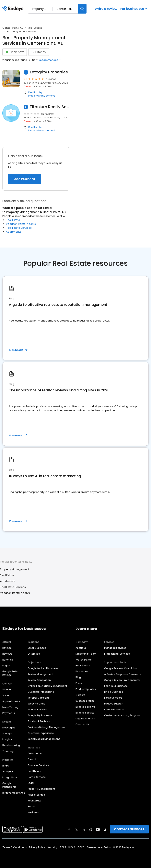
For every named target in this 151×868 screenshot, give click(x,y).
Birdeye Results (85, 713)
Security (52, 847)
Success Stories (85, 701)
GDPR (63, 847)
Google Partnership (9, 785)
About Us (81, 648)
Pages (6, 666)
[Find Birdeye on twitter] (76, 829)
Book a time (83, 666)
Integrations (10, 777)
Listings (7, 648)
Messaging (9, 728)
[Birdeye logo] (14, 9)
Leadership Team (86, 654)
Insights (7, 739)
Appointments (11, 701)
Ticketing (8, 751)
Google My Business (40, 715)
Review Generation (39, 680)
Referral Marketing (39, 698)
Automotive (35, 753)
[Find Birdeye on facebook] (69, 829)
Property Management (42, 96)
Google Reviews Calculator (121, 668)
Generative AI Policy (99, 847)
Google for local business (43, 668)
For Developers (113, 698)
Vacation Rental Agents (21, 224)
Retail (31, 806)
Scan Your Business (116, 686)
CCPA (81, 847)
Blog (78, 677)
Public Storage (36, 795)
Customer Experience (41, 733)
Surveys (7, 733)
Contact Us (82, 724)
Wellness (33, 812)
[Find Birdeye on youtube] (98, 829)
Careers (80, 695)
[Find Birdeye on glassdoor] (105, 829)
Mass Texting (10, 707)
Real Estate (35, 28)
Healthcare (34, 771)
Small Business (37, 648)
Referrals (8, 660)
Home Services (37, 777)
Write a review (106, 9)
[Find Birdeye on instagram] (90, 829)
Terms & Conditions (15, 847)
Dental (32, 759)
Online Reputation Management (47, 686)
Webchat (8, 689)
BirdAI (6, 766)
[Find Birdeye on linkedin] (83, 829)
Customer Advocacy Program (122, 715)
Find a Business (114, 692)
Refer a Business (114, 709)
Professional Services (117, 654)
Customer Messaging (41, 692)
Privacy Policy (37, 847)
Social (6, 695)
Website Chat (36, 704)
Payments (9, 713)
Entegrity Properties (49, 72)
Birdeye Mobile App (14, 793)
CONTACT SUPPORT (129, 829)
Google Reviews (37, 709)
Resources (82, 671)
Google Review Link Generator (122, 680)
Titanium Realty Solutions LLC (50, 107)
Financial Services (38, 765)
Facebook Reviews (39, 721)
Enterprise (34, 654)
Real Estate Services (19, 228)
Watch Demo (84, 660)
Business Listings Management (47, 727)
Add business (25, 179)
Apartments (13, 232)
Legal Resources (85, 719)
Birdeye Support (114, 704)
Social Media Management (44, 739)
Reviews (7, 654)
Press (79, 683)
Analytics (8, 772)
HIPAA (72, 847)
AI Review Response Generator (123, 674)
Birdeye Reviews (85, 707)
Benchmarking (11, 745)
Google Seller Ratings (10, 673)
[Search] (82, 9)
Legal (31, 783)
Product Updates (86, 689)
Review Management (41, 674)
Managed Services (115, 648)
